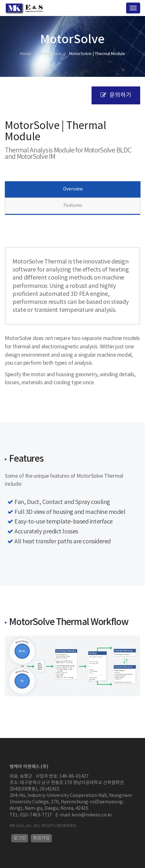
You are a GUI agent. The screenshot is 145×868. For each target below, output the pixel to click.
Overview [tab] (73, 189)
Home (26, 54)
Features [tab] (73, 206)
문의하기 (116, 95)
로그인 (20, 838)
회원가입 (41, 838)
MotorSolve (50, 54)
